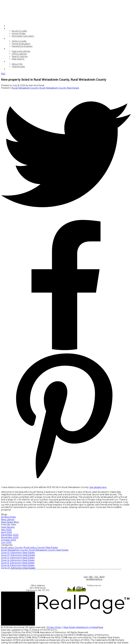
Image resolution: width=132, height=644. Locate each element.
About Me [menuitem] (17, 64)
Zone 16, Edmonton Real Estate (18, 565)
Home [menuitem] (10, 26)
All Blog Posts (8, 517)
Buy (9, 28)
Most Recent (8, 527)
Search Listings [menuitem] (20, 56)
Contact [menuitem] (12, 69)
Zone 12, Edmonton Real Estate (18, 558)
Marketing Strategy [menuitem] (22, 46)
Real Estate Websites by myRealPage (83, 627)
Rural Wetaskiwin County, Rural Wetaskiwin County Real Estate (45, 88)
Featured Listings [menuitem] (21, 51)
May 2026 (6, 530)
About (11, 61)
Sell (9, 39)
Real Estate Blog (10, 522)
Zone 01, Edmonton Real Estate (18, 553)
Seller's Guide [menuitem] (19, 41)
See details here (98, 487)
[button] (69, 590)
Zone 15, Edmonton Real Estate (18, 563)
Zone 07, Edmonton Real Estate (18, 555)
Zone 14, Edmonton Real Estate (18, 560)
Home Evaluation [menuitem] (21, 44)
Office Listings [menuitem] (19, 54)
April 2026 (6, 532)
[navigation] (66, 47)
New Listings (8, 520)
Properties (13, 49)
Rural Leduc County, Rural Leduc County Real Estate (29, 547)
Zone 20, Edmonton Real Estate (18, 568)
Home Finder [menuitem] (19, 34)
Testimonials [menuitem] (18, 67)
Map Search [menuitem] (18, 59)
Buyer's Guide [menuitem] (19, 31)
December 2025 (10, 535)
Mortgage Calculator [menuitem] (23, 36)
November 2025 (10, 537)
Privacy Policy (54, 627)
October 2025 (9, 540)
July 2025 (6, 542)
